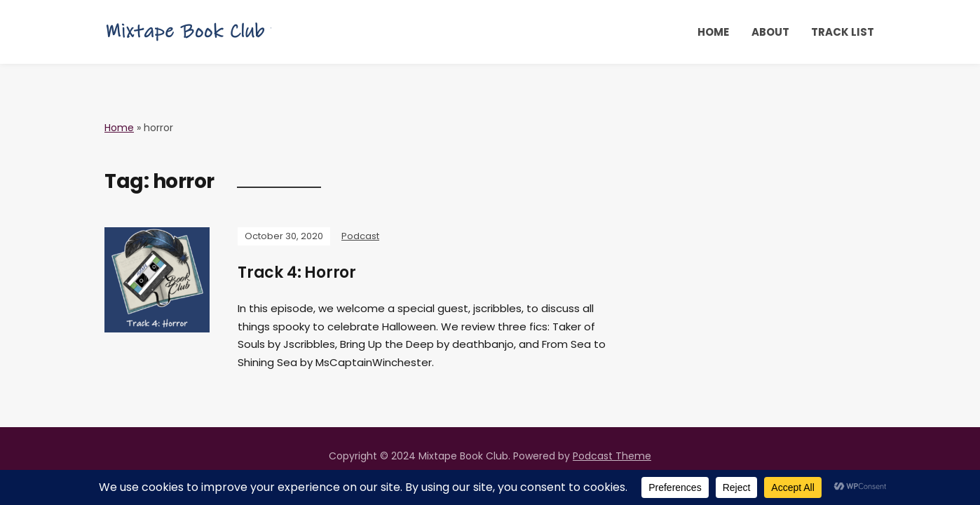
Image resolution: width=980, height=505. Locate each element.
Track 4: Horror (297, 272)
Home (713, 32)
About (770, 32)
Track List (843, 32)
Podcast (360, 236)
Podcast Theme (612, 456)
